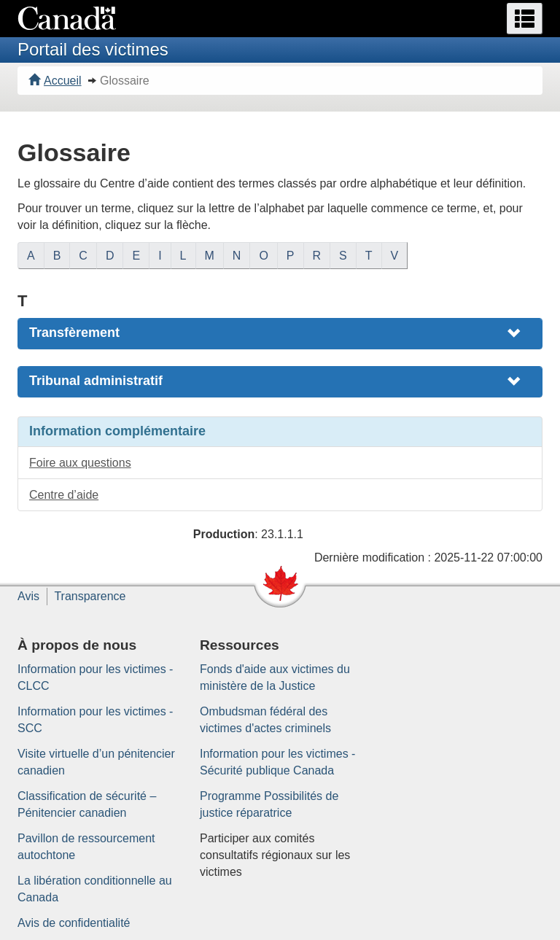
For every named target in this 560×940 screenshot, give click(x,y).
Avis (28, 596)
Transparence (90, 596)
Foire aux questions (80, 463)
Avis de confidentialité (74, 923)
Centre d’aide (64, 495)
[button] (525, 19)
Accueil (55, 81)
